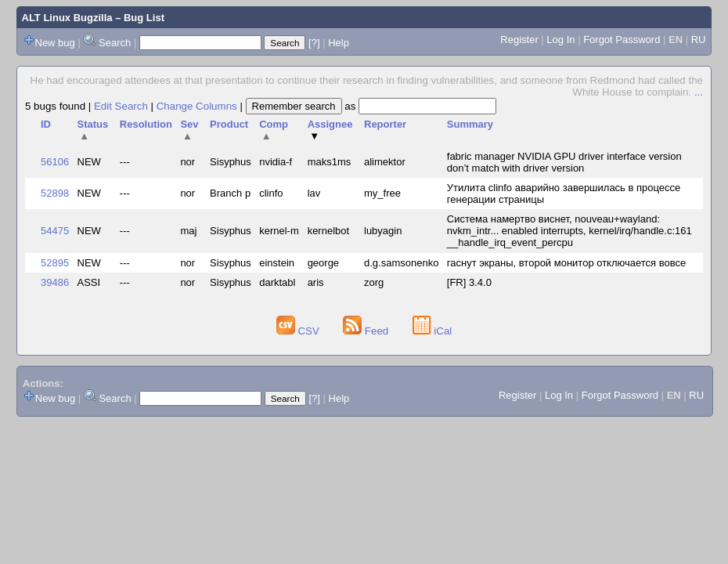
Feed (367, 331)
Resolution (146, 124)
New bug (55, 43)
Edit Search (121, 106)
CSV (299, 331)
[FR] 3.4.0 (469, 282)
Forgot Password (622, 40)
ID (46, 124)
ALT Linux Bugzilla (67, 18)
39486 (55, 282)
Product (229, 124)
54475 (55, 231)
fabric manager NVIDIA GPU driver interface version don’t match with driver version (564, 162)
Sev (189, 130)
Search (115, 43)
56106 (55, 162)
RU (699, 40)
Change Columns (197, 106)
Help (339, 43)
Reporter (385, 124)
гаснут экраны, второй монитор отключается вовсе (566, 263)
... (699, 92)
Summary (470, 124)
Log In (560, 40)
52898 (55, 193)
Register (519, 40)
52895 (55, 263)
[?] (314, 43)
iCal (432, 331)
